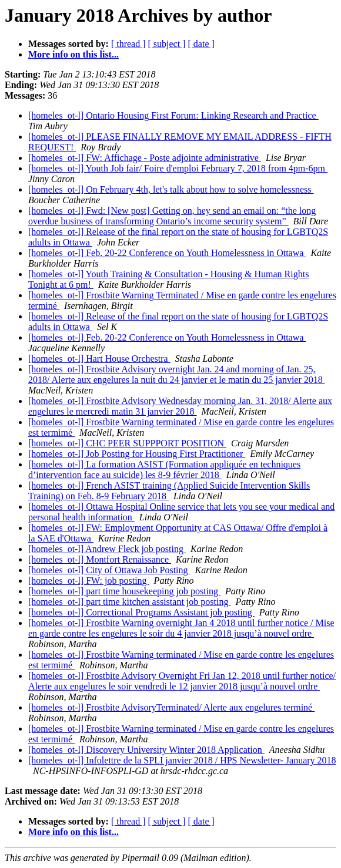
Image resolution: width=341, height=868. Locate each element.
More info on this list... (73, 54)
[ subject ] (167, 44)
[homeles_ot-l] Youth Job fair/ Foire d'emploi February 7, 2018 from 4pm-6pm (178, 168)
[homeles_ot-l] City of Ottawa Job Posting (109, 570)
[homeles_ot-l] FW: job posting (89, 581)
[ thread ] (128, 44)
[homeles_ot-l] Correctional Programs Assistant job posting (141, 612)
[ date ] (201, 44)
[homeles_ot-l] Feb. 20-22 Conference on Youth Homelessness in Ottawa (167, 253)
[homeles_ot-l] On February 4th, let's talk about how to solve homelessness (171, 189)
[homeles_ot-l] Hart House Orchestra (99, 359)
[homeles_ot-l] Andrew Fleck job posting (107, 549)
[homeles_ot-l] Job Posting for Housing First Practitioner (137, 454)
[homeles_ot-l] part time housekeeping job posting (124, 591)
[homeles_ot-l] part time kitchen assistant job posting (129, 602)
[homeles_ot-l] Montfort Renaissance (100, 559)
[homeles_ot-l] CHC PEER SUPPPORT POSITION (127, 443)
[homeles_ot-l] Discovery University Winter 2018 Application (146, 750)
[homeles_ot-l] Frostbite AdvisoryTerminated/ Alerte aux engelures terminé (171, 707)
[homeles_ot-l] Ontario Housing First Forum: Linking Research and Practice (173, 115)
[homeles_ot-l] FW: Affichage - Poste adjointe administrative (145, 158)
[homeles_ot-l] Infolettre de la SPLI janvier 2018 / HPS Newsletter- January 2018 (182, 760)
